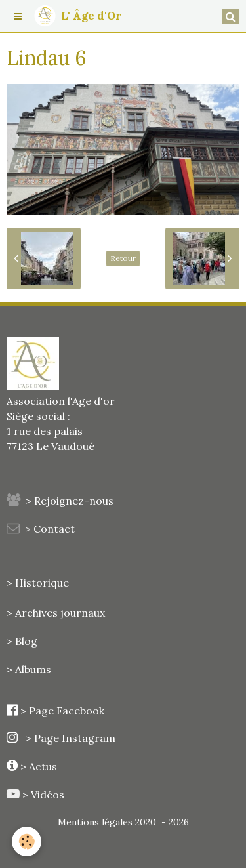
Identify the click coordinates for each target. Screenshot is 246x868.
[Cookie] (27, 841)
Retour (123, 258)
